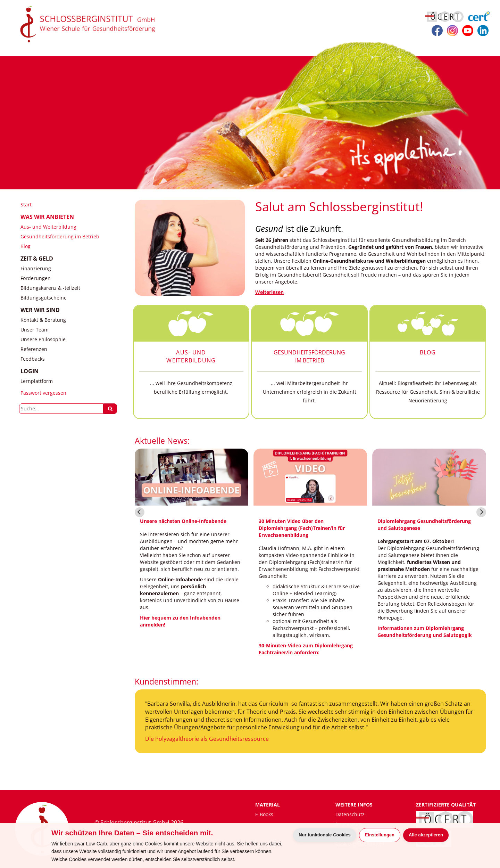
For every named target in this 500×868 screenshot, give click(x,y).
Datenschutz (350, 814)
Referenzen (34, 349)
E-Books (264, 814)
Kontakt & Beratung (43, 320)
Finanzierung (36, 268)
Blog (26, 246)
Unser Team (35, 330)
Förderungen (36, 278)
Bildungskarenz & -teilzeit (50, 288)
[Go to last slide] (140, 512)
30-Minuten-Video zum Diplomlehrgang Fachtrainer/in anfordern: (306, 649)
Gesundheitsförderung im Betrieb (60, 236)
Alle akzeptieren (426, 835)
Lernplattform (37, 381)
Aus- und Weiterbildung (48, 227)
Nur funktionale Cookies (325, 835)
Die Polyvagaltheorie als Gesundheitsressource (207, 739)
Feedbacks (33, 359)
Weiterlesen (269, 292)
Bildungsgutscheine (44, 298)
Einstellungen (380, 835)
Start (26, 204)
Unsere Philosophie (43, 339)
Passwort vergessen (43, 393)
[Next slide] (481, 512)
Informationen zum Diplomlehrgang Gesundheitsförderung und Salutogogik (425, 632)
